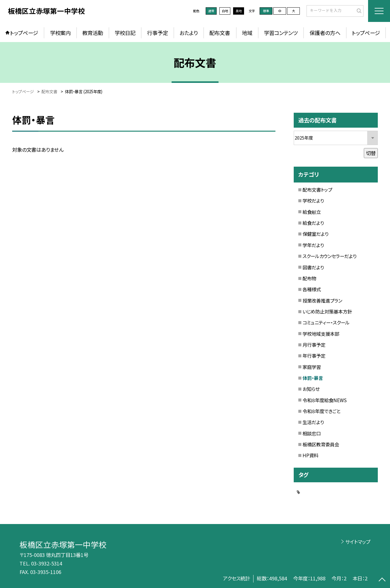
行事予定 (158, 33)
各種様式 (312, 289)
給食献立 (312, 212)
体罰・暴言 (313, 378)
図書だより (313, 267)
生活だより (313, 422)
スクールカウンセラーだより (330, 256)
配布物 (309, 278)
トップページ (24, 33)
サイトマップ (358, 542)
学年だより (313, 245)
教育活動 (93, 33)
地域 (247, 33)
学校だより (313, 200)
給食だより (313, 223)
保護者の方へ (325, 33)
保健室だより (316, 234)
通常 (211, 11)
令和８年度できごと (321, 411)
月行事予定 (314, 345)
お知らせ (311, 389)
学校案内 (60, 33)
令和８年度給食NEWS (325, 400)
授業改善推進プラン (322, 300)
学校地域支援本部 (321, 334)
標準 (266, 11)
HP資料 (310, 455)
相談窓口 (312, 433)
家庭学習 (312, 367)
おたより (189, 33)
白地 (225, 11)
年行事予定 (314, 356)
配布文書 (220, 33)
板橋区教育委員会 (321, 444)
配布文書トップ (317, 190)
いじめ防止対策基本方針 (327, 311)
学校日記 (125, 33)
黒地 (239, 11)
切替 (371, 153)
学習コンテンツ (281, 33)
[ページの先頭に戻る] (382, 580)
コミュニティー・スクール (326, 322)
